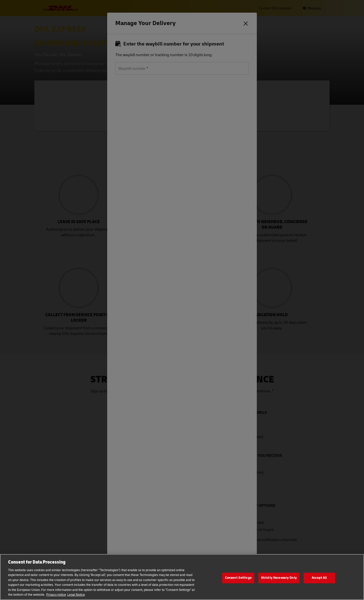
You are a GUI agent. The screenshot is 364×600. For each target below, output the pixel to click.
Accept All (319, 578)
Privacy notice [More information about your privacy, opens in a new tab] (56, 595)
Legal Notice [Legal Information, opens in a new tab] (76, 595)
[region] (182, 577)
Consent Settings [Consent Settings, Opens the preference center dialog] (238, 578)
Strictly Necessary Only (279, 578)
